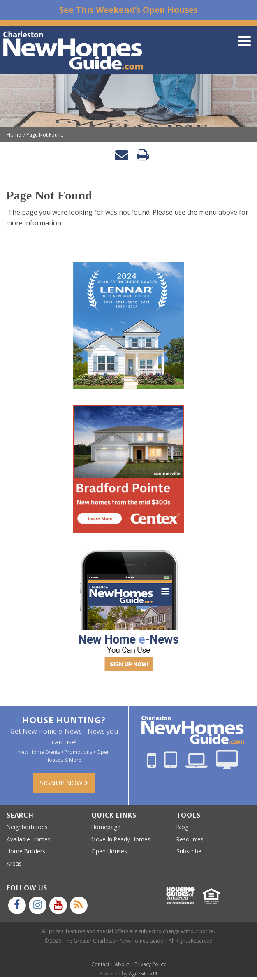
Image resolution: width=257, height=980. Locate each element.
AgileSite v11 (143, 974)
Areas (14, 863)
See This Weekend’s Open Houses (128, 10)
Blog (182, 827)
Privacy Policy (150, 964)
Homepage (106, 827)
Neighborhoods (27, 827)
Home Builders (26, 851)
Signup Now (64, 783)
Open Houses (109, 851)
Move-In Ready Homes (121, 839)
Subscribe (189, 851)
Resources (190, 839)
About (122, 964)
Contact (100, 964)
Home (14, 135)
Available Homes (29, 839)
